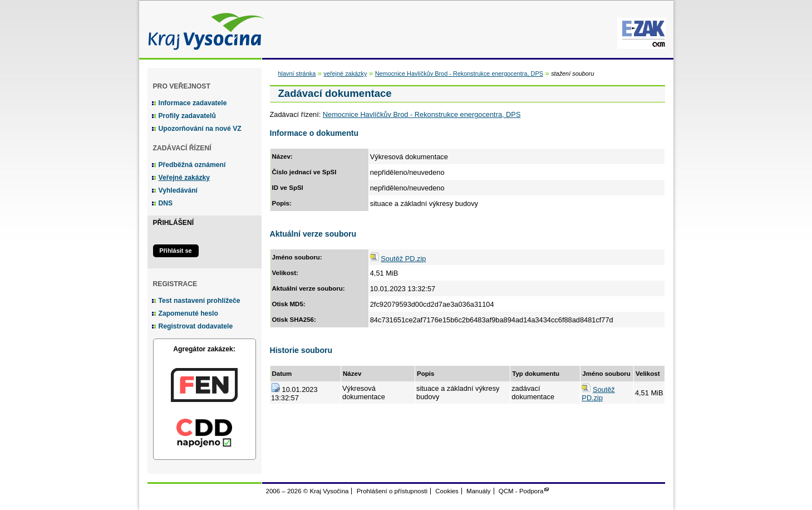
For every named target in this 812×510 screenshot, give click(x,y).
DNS (166, 203)
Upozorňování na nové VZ (200, 129)
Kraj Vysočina (203, 29)
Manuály (479, 491)
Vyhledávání (178, 190)
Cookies (447, 491)
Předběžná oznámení (192, 165)
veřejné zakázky (345, 73)
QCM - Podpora (521, 491)
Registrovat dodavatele (196, 326)
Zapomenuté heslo (188, 313)
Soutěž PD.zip (403, 259)
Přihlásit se (175, 251)
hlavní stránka (297, 73)
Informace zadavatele (193, 103)
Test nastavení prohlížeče (200, 301)
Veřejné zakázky (184, 178)
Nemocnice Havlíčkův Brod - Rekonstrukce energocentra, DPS (459, 73)
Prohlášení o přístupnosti (392, 491)
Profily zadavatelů (187, 116)
